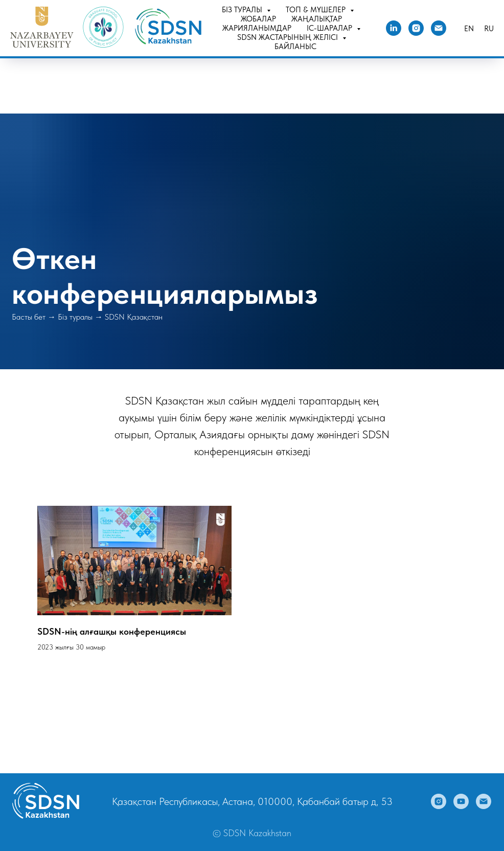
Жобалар (258, 19)
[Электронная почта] (439, 28)
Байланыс (295, 47)
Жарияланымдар (257, 28)
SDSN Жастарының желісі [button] (289, 37)
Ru (489, 29)
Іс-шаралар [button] (330, 28)
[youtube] (461, 801)
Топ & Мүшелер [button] (317, 10)
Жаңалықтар (317, 19)
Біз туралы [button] (243, 10)
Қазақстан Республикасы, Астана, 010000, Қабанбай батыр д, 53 (252, 801)
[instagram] (416, 28)
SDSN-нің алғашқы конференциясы (112, 631)
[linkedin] (394, 28)
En (469, 29)
